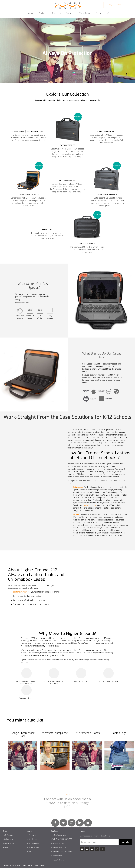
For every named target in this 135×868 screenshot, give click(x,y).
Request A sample (116, 5)
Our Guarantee (34, 843)
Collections (9, 839)
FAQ (30, 852)
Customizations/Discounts (62, 852)
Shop (6, 847)
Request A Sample (59, 847)
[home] (68, 5)
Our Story (32, 835)
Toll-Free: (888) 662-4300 (62, 839)
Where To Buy (9, 843)
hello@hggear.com (59, 835)
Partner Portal (58, 856)
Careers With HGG (59, 843)
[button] (31, 12)
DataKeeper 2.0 (89, 505)
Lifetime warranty (20, 592)
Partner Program (34, 847)
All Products (9, 835)
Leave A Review (58, 860)
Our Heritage (33, 839)
